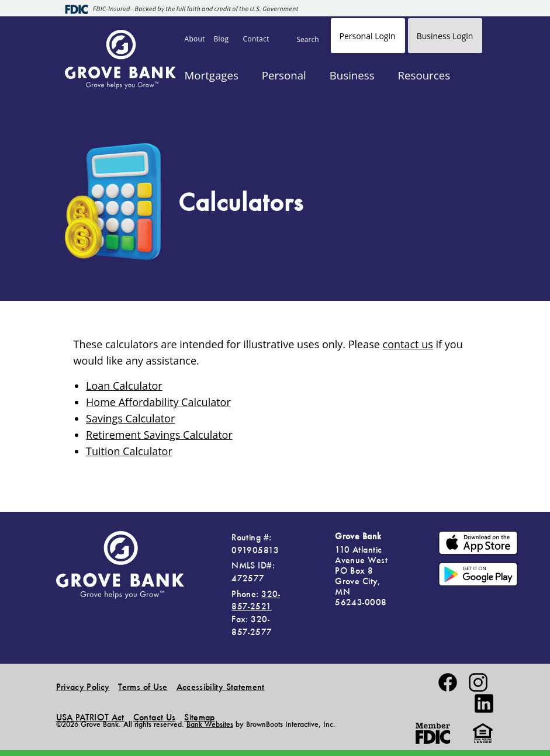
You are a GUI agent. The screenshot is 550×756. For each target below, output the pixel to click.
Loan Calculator (124, 386)
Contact (256, 39)
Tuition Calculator (129, 451)
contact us (408, 344)
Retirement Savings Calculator (159, 435)
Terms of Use (143, 687)
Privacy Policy (83, 687)
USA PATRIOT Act (90, 717)
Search (308, 39)
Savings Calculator (130, 418)
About (195, 39)
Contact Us (155, 717)
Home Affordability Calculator (158, 402)
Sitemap (199, 717)
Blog (222, 39)
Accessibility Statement (221, 687)
